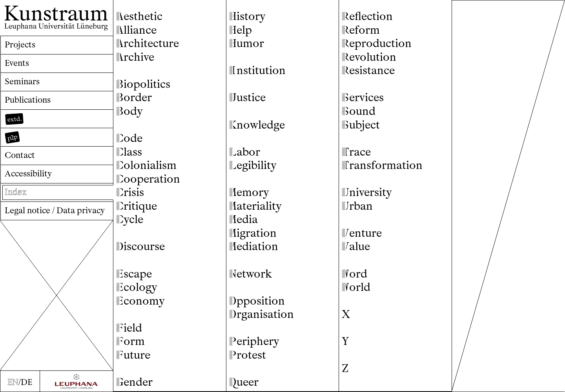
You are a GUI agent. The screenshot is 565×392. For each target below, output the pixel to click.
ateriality (255, 206)
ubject (361, 125)
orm (130, 341)
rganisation (262, 314)
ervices (363, 97)
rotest (248, 355)
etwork (251, 274)
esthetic (139, 16)
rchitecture (148, 43)
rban (357, 206)
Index (16, 192)
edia (243, 219)
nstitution (257, 70)
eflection (367, 16)
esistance (368, 70)
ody (129, 111)
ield (129, 328)
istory (247, 16)
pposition (257, 301)
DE (26, 382)
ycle (130, 219)
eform (361, 30)
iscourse (140, 246)
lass (129, 152)
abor (245, 152)
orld (356, 287)
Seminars (22, 81)
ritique (137, 206)
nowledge (257, 125)
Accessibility (28, 173)
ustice (247, 97)
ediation (254, 246)
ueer (244, 382)
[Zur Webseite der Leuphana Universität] (77, 381)
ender (134, 382)
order (134, 97)
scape (134, 274)
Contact (20, 155)
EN (13, 382)
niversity (367, 192)
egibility (253, 165)
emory (249, 192)
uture (133, 355)
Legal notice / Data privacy (55, 210)
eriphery (254, 341)
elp (241, 30)
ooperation (148, 179)
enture (362, 233)
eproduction (377, 43)
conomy (140, 301)
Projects (20, 44)
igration (253, 233)
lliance (136, 30)
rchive (135, 57)
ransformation (382, 165)
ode (129, 138)
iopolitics (143, 84)
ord (354, 274)
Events (17, 63)
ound (359, 111)
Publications (28, 100)
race (356, 152)
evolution (369, 57)
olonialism (146, 165)
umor (247, 43)
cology (137, 287)
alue (356, 246)
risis (130, 192)
